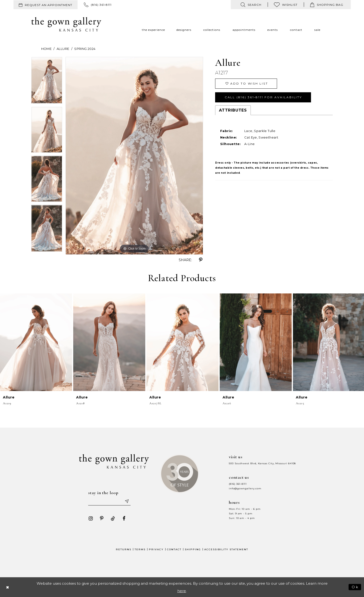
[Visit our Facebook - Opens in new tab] (124, 518)
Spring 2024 (85, 49)
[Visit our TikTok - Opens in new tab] (113, 518)
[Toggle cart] (327, 5)
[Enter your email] (109, 501)
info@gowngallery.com (245, 488)
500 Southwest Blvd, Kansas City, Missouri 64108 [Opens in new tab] (262, 463)
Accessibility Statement (226, 549)
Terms (140, 549)
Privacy (156, 549)
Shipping (193, 549)
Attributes (233, 110)
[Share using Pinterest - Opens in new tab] (201, 260)
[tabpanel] (47, 82)
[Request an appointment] (46, 5)
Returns (124, 549)
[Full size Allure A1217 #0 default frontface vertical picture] (134, 156)
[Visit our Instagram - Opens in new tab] (91, 518)
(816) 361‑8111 (238, 484)
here (182, 591)
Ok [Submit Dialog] (355, 587)
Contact (174, 549)
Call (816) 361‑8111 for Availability (263, 97)
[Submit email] (126, 501)
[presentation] (36, 342)
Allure (63, 49)
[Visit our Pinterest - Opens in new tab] (102, 518)
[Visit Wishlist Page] (286, 5)
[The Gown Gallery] (66, 24)
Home (46, 49)
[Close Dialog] (8, 587)
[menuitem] (46, 5)
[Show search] (251, 5)
